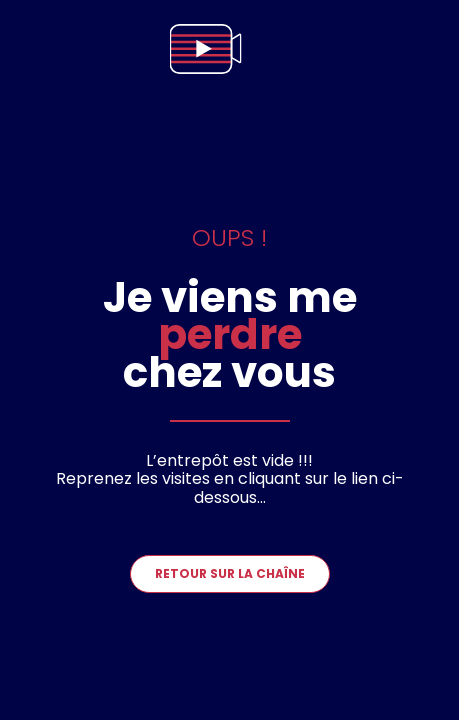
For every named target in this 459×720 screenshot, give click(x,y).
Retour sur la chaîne (230, 573)
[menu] (423, 49)
